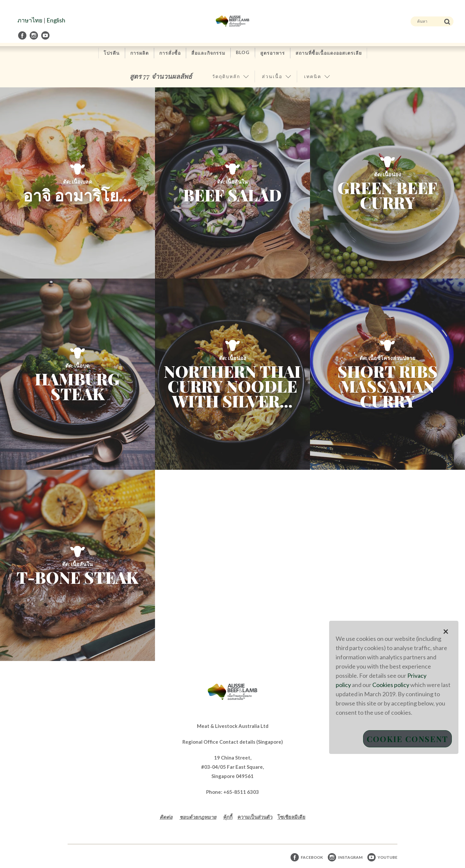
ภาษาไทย (30, 20)
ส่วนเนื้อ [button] (272, 76)
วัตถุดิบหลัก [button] (226, 76)
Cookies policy (391, 685)
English (56, 20)
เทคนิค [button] (313, 76)
